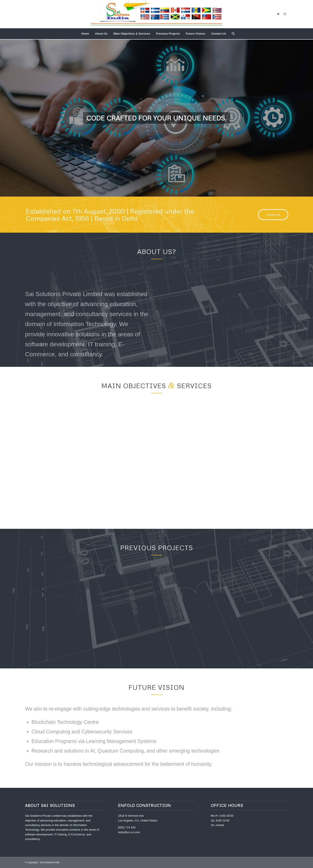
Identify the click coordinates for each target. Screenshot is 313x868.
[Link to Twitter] (278, 14)
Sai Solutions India (50, 862)
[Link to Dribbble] (285, 14)
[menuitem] (85, 34)
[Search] (232, 34)
